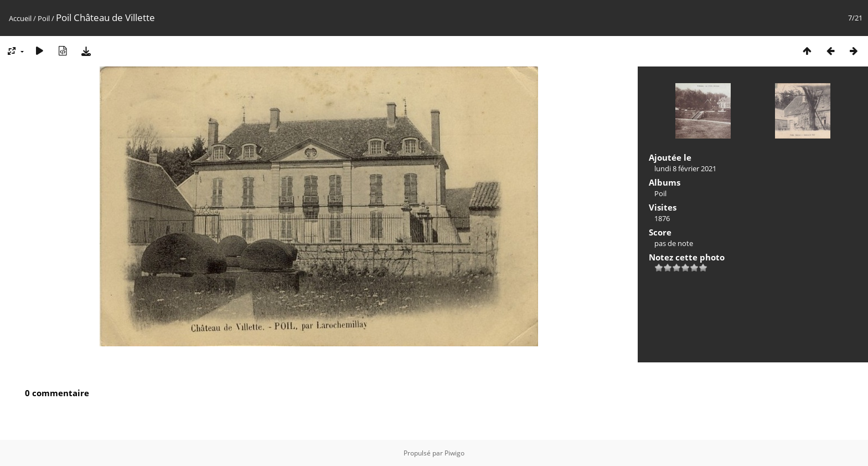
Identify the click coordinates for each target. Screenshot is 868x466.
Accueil (20, 18)
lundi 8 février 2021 (685, 168)
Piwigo (454, 453)
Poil (44, 18)
